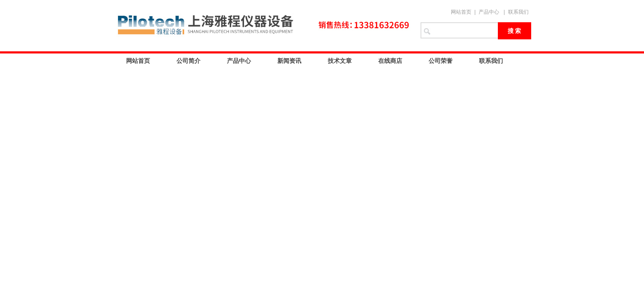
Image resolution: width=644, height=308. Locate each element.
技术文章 (340, 61)
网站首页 (461, 12)
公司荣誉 (441, 61)
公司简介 (188, 61)
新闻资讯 (289, 61)
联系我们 (518, 12)
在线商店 (390, 61)
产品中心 (489, 12)
